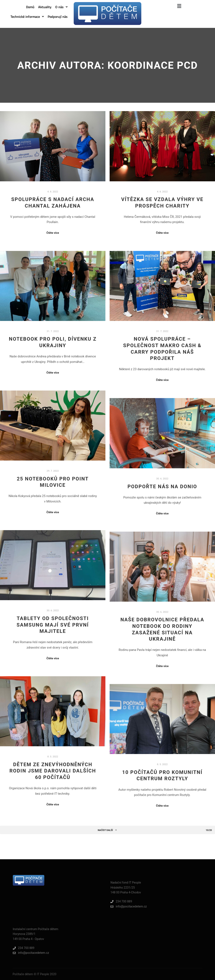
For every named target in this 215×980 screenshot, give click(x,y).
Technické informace (27, 17)
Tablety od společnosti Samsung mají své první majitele (53, 625)
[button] (61, 7)
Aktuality (45, 7)
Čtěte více (53, 233)
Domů (30, 7)
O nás (61, 7)
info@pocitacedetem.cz (129, 907)
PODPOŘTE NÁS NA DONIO (162, 487)
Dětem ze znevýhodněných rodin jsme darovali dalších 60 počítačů (53, 771)
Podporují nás (58, 17)
